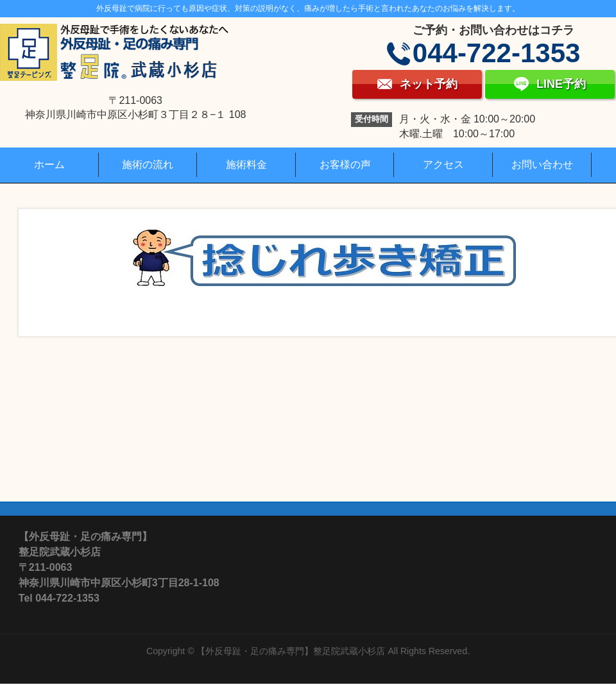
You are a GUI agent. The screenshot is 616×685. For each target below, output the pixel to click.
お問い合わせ (542, 165)
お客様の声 (345, 165)
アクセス (443, 165)
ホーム (49, 165)
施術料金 (246, 165)
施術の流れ (148, 165)
